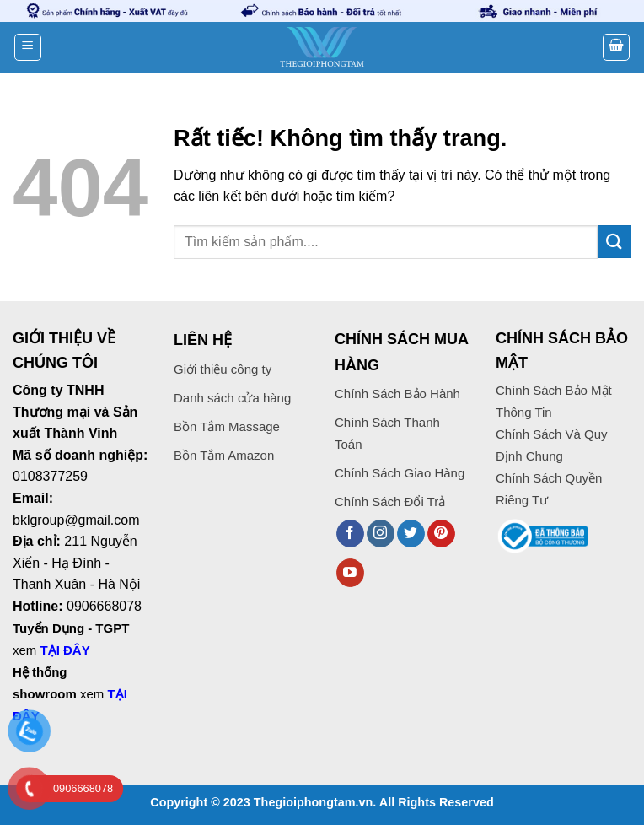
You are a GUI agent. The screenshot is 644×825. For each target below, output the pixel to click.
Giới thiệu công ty (223, 369)
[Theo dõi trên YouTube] (350, 573)
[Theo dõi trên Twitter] (411, 534)
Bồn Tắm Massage (227, 426)
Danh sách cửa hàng (232, 398)
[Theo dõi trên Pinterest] (441, 534)
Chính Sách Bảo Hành (397, 394)
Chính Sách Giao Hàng (400, 473)
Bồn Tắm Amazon (224, 455)
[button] (28, 47)
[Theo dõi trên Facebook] (350, 534)
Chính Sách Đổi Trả (390, 501)
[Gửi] (614, 242)
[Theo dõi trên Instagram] (381, 534)
